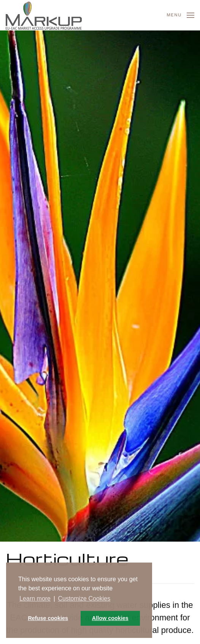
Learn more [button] (35, 599)
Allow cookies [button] (110, 618)
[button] (180, 15)
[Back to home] (44, 15)
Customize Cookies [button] (84, 599)
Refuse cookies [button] (48, 618)
